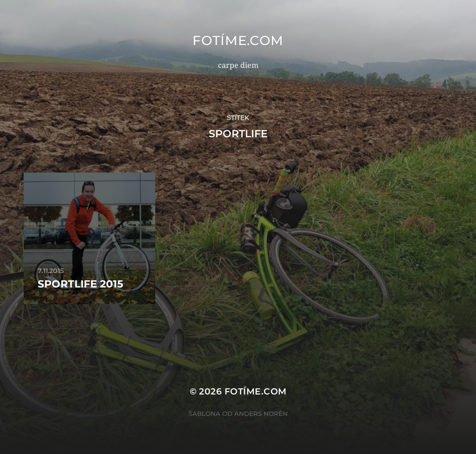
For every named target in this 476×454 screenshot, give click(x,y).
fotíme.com (238, 40)
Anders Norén (261, 414)
